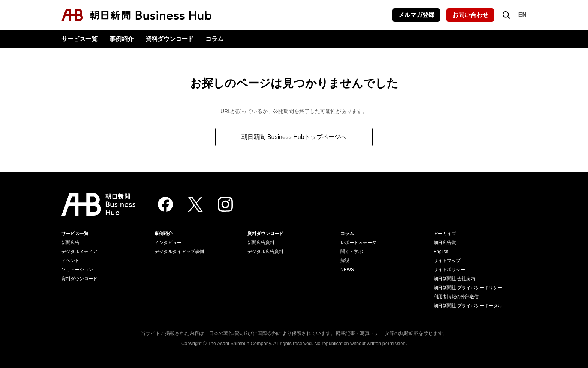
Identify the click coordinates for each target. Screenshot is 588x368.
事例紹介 (121, 39)
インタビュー (168, 243)
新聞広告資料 (261, 243)
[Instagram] (225, 204)
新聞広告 (70, 243)
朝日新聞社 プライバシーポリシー (468, 288)
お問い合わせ (470, 15)
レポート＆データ (358, 243)
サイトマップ (447, 261)
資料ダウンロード (169, 39)
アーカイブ (445, 234)
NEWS (347, 270)
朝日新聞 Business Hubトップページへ (294, 137)
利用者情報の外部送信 (456, 297)
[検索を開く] (506, 15)
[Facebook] (165, 204)
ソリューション (77, 270)
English (441, 252)
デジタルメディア (79, 252)
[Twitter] (195, 204)
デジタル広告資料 (265, 252)
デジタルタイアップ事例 (179, 252)
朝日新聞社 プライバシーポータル (468, 306)
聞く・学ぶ (352, 252)
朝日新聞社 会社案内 (454, 279)
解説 (345, 261)
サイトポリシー (449, 270)
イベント (70, 261)
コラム (214, 39)
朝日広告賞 (445, 243)
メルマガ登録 (416, 15)
